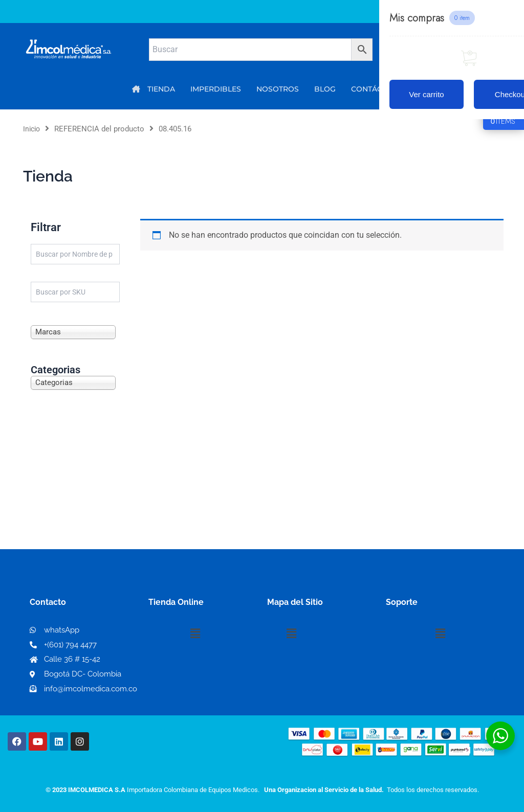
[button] (195, 634)
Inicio (32, 129)
